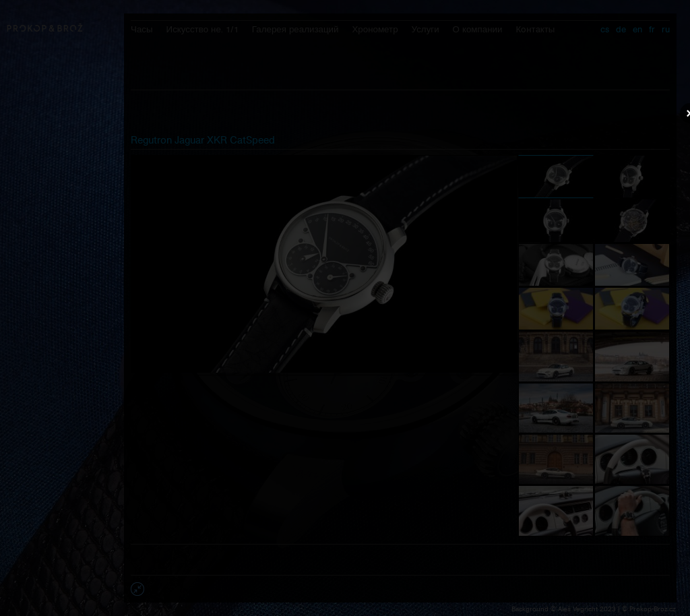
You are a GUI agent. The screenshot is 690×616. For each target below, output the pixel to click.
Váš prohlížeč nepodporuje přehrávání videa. (345, 307)
